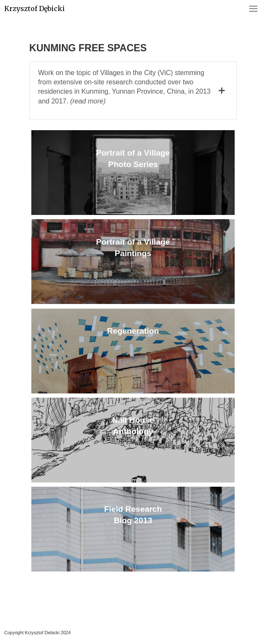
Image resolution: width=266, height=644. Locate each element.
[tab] (133, 91)
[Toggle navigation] (253, 8)
